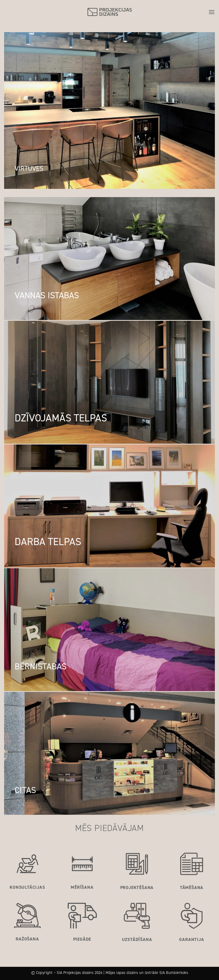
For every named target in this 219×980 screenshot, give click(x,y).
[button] (212, 12)
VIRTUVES (29, 169)
